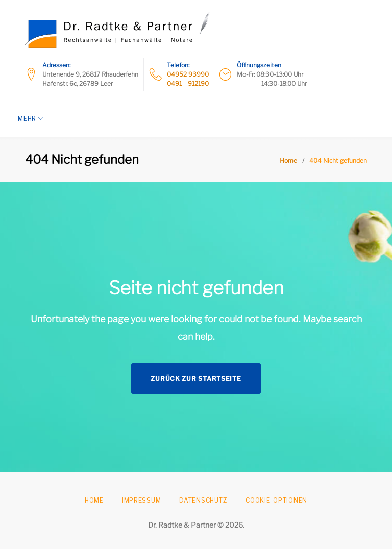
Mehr (34, 119)
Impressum (141, 500)
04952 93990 (188, 74)
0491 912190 (188, 83)
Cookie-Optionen (276, 500)
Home (288, 160)
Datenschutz (203, 500)
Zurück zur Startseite (196, 378)
